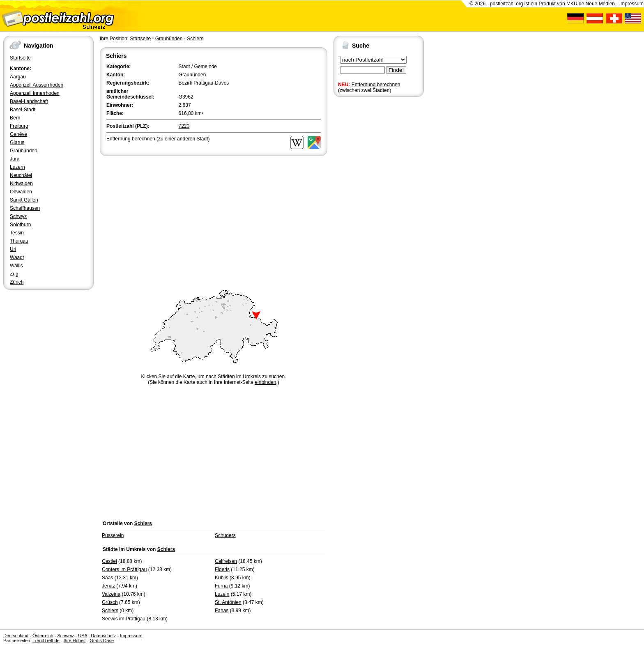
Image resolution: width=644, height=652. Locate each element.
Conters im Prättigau (124, 569)
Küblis (222, 578)
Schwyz (18, 216)
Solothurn (20, 225)
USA (83, 636)
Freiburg (19, 126)
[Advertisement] (214, 219)
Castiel (109, 561)
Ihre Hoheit (75, 641)
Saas (107, 578)
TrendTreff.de (46, 641)
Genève (18, 134)
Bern (15, 118)
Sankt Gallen (24, 200)
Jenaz (108, 586)
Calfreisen (226, 561)
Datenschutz (103, 636)
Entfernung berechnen (376, 85)
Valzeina (111, 594)
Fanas (222, 611)
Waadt (17, 257)
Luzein (222, 594)
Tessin (17, 233)
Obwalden (21, 192)
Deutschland (16, 636)
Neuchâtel (21, 175)
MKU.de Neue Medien (591, 4)
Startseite (20, 58)
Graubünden (24, 151)
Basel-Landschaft (29, 101)
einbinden (265, 382)
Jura (15, 159)
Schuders (225, 535)
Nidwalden (21, 184)
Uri (13, 249)
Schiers (195, 39)
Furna (221, 586)
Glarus (17, 142)
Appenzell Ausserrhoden (37, 85)
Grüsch (110, 602)
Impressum (631, 4)
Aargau (18, 77)
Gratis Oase (102, 641)
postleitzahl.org (507, 4)
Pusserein (113, 535)
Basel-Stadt (23, 110)
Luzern (17, 167)
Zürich (17, 282)
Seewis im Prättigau (124, 619)
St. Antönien (228, 602)
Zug (14, 274)
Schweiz (66, 636)
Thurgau (19, 241)
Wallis (16, 266)
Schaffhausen (25, 208)
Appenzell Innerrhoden (35, 93)
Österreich (43, 636)
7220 (184, 126)
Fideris (222, 569)
